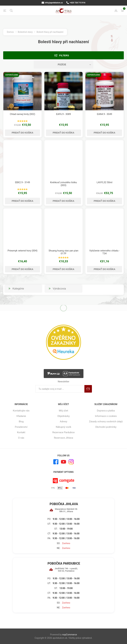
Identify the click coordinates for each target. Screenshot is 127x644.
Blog (21, 422)
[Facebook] (56, 462)
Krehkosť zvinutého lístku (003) (63, 184)
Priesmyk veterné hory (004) (22, 251)
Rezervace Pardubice (63, 432)
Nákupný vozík (64, 427)
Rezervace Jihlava (63, 438)
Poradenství (21, 427)
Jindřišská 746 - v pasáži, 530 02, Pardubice (63, 570)
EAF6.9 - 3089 (64, 114)
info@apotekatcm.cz (52, 3)
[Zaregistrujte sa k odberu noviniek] (60, 389)
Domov (10, 32)
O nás (21, 438)
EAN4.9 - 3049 (104, 114)
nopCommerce (70, 635)
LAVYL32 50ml (105, 182)
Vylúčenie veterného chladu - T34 (105, 252)
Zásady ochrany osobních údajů (106, 422)
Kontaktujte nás (21, 411)
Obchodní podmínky (106, 427)
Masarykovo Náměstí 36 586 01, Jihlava (63, 510)
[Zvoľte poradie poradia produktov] (63, 65)
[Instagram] (71, 462)
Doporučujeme (12, 75)
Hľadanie (21, 416)
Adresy (63, 422)
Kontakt (21, 432)
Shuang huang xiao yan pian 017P (63, 252)
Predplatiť (88, 389)
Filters (64, 55)
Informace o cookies (106, 416)
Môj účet (63, 411)
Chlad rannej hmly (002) (22, 114)
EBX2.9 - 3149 (22, 182)
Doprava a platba (106, 411)
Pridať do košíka (22, 133)
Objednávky (63, 416)
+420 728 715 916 (76, 3)
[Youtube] (63, 462)
